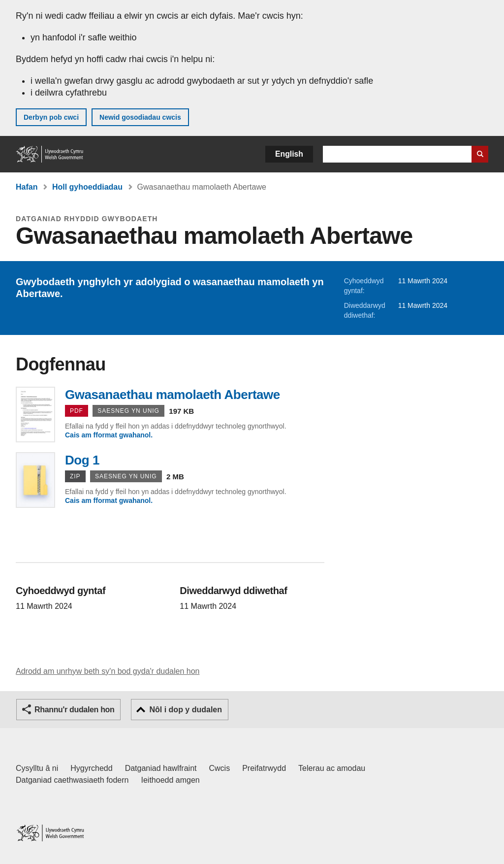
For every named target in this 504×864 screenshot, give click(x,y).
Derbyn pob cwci (51, 117)
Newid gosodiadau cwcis (140, 117)
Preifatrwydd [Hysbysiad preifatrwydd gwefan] (264, 768)
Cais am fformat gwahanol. (109, 435)
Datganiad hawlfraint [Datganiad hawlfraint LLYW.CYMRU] (161, 768)
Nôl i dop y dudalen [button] (186, 710)
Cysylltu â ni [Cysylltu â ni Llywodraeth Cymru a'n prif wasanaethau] (37, 768)
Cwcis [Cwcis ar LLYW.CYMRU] (220, 768)
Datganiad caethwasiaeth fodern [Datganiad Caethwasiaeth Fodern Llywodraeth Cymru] (72, 780)
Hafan (27, 187)
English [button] (289, 154)
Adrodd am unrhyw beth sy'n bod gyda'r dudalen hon (108, 671)
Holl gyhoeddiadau (87, 187)
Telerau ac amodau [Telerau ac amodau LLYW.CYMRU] (332, 768)
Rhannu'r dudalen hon (74, 710)
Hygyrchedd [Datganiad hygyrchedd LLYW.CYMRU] (91, 768)
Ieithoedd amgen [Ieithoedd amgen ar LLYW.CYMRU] (171, 780)
